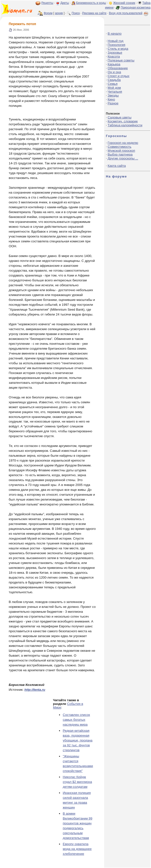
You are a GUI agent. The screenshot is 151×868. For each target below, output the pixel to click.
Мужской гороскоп (121, 151)
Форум (48, 13)
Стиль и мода (118, 49)
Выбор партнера (120, 154)
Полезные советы (121, 60)
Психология (116, 45)
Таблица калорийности (125, 125)
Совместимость (119, 147)
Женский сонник (124, 3)
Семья (112, 84)
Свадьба (114, 80)
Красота (114, 56)
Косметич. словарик (123, 121)
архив (59, 13)
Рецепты (47, 3)
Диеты (65, 3)
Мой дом (114, 88)
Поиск (76, 13)
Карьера (114, 64)
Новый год (115, 41)
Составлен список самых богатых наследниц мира (76, 720)
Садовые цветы (119, 117)
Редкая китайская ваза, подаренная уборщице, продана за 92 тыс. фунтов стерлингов (78, 740)
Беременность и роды (91, 3)
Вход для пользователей (129, 13)
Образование (118, 68)
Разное (113, 103)
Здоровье (115, 53)
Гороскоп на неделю (123, 143)
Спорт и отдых (118, 76)
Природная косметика (136, 8)
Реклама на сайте (94, 13)
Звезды (113, 95)
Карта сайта (117, 166)
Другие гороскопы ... (123, 158)
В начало (115, 34)
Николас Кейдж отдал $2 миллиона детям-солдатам (77, 782)
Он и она (114, 72)
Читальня (115, 92)
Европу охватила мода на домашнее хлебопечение (77, 849)
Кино (111, 99)
